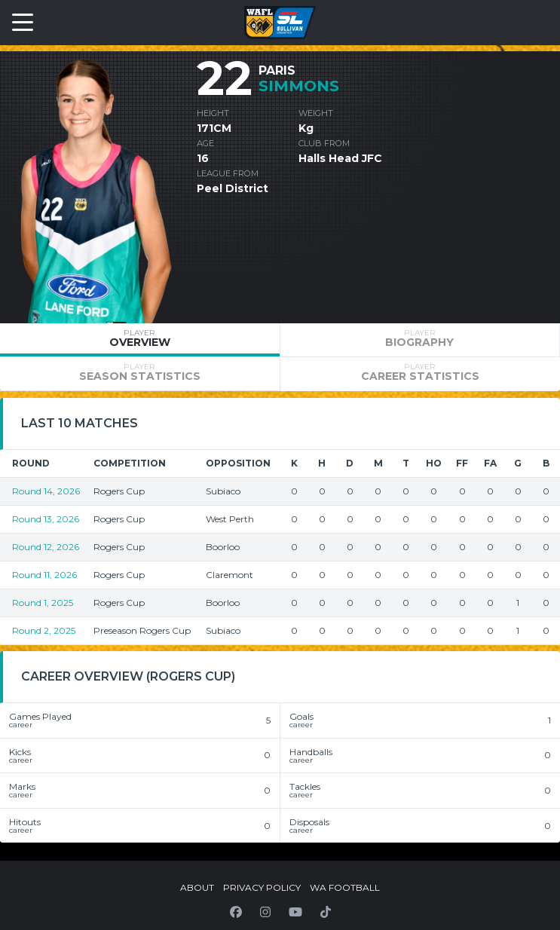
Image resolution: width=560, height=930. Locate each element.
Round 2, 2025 (44, 630)
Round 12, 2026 (46, 547)
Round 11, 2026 (44, 575)
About (197, 887)
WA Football (345, 887)
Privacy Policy (262, 887)
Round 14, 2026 (46, 491)
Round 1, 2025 (43, 603)
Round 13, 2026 (46, 519)
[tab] (140, 340)
